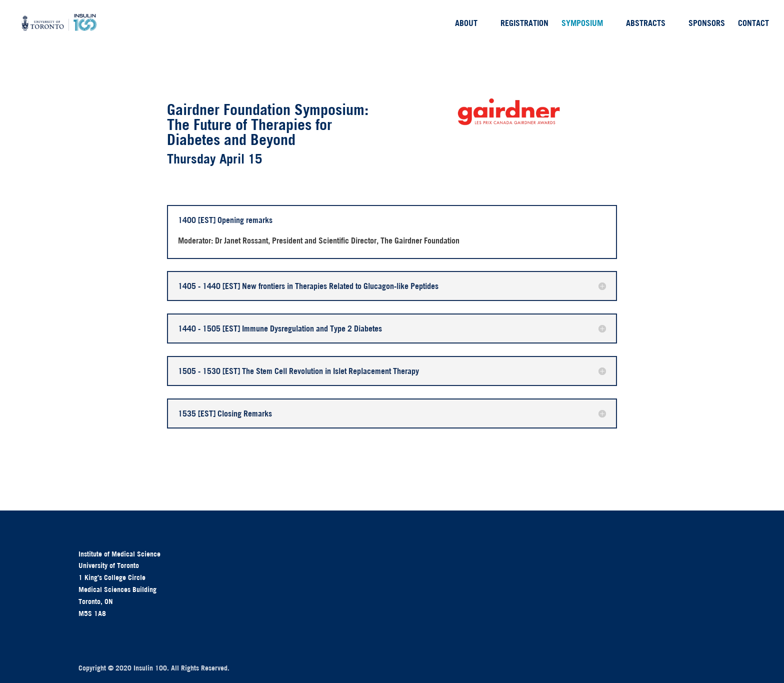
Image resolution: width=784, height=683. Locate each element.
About (466, 24)
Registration (524, 24)
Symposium (582, 24)
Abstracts (646, 24)
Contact (753, 24)
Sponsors (707, 24)
